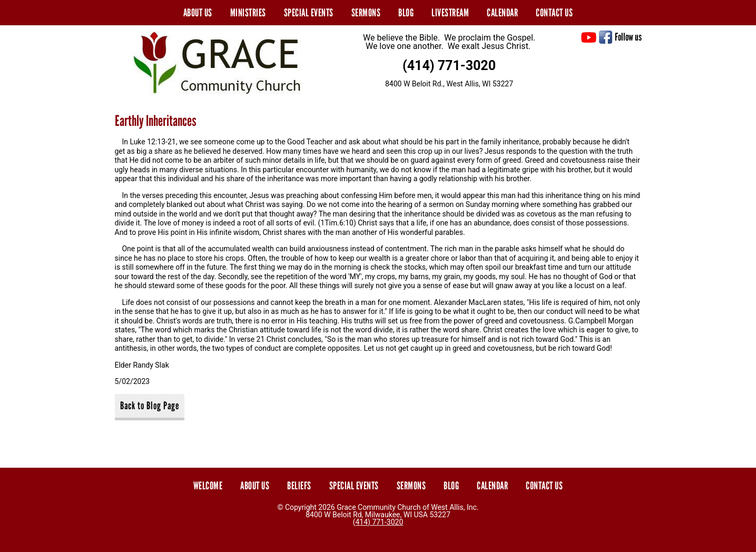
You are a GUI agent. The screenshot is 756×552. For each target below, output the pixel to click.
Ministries (248, 13)
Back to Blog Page (150, 406)
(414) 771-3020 (449, 66)
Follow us (628, 37)
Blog (406, 13)
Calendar (502, 13)
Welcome (208, 486)
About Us (198, 13)
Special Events (309, 13)
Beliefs (299, 486)
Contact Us (554, 13)
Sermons (366, 13)
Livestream (450, 13)
